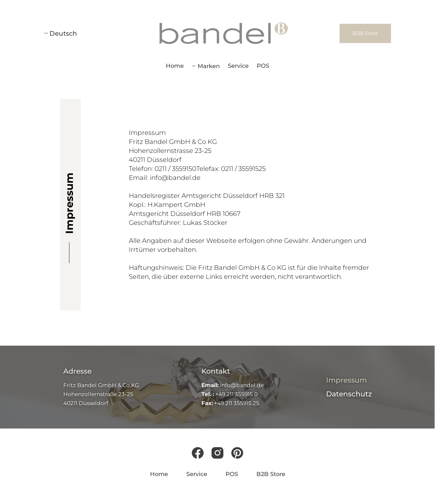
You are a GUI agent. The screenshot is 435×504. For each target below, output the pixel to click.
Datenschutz (349, 394)
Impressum (346, 380)
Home (175, 66)
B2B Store (271, 474)
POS (263, 66)
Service (238, 66)
